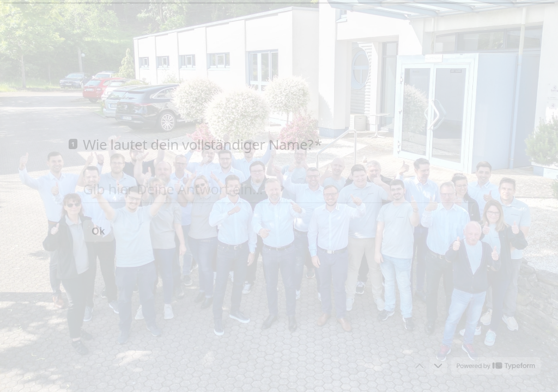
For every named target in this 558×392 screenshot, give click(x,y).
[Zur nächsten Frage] (438, 366)
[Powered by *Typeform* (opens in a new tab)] (496, 366)
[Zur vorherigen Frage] (420, 366)
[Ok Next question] (98, 230)
